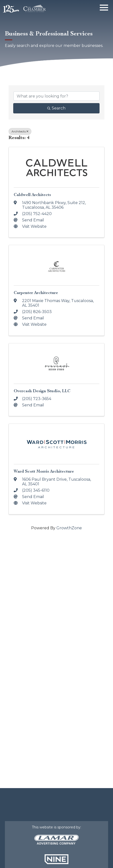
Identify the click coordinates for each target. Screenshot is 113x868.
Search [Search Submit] (56, 108)
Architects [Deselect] (20, 131)
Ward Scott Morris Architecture (44, 471)
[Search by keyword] (56, 96)
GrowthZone (69, 528)
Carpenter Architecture (36, 293)
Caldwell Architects (32, 195)
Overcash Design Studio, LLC (42, 391)
